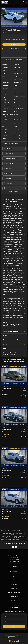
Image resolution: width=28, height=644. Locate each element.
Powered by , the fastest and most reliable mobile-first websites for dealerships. (14, 638)
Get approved (14, 576)
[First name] (14, 617)
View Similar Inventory (14, 49)
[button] (21, 2)
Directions (14, 601)
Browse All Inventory (14, 44)
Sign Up (14, 626)
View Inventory (14, 572)
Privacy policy (14, 584)
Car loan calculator (14, 580)
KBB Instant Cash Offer (14, 593)
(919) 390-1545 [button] (14, 561)
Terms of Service (14, 597)
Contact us (14, 588)
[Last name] (14, 622)
